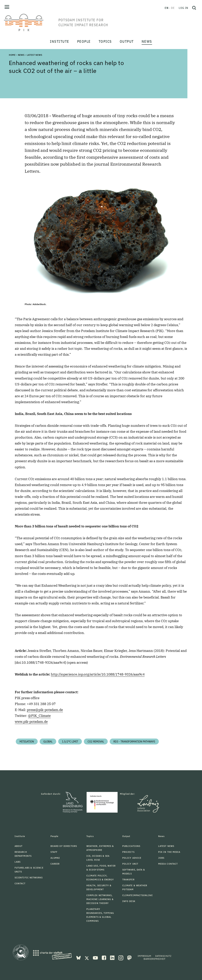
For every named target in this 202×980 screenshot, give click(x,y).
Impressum (144, 956)
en (167, 8)
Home (12, 55)
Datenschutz (163, 956)
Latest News (35, 55)
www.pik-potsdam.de (31, 722)
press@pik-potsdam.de (45, 710)
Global (48, 741)
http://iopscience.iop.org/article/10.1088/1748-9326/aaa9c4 (98, 674)
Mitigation (27, 741)
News (21, 55)
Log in (183, 8)
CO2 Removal (96, 741)
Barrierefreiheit (155, 959)
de (173, 8)
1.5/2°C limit (70, 741)
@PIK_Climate (39, 716)
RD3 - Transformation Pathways (134, 741)
